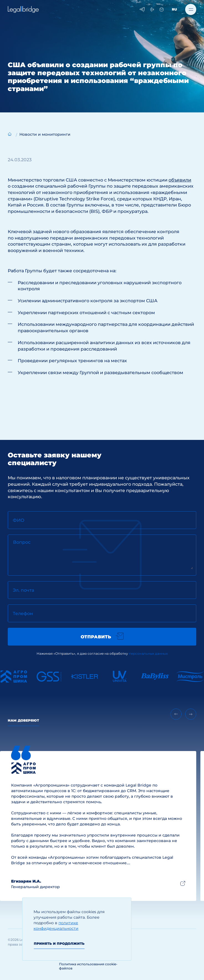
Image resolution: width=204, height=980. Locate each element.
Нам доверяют (23, 720)
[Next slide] (191, 714)
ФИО (19, 520)
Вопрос (22, 542)
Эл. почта (23, 590)
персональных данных (148, 653)
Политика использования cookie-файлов (88, 966)
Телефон (23, 614)
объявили (180, 180)
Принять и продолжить (59, 944)
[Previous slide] (176, 714)
